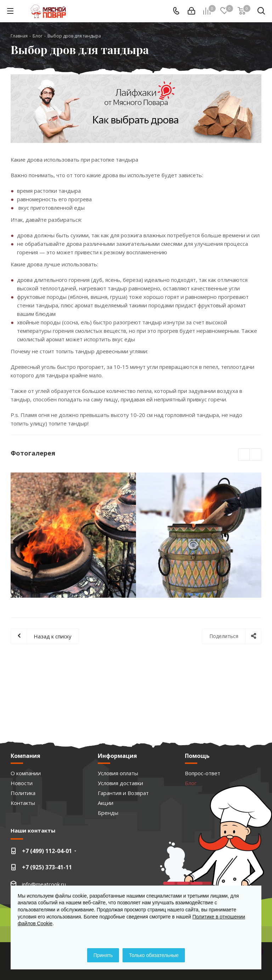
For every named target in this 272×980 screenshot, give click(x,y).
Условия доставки (120, 783)
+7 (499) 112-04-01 (47, 851)
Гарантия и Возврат (123, 793)
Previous (244, 455)
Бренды (108, 813)
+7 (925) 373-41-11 (47, 867)
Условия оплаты (118, 773)
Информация (117, 756)
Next (256, 455)
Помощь (197, 756)
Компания (25, 756)
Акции (106, 803)
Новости (22, 783)
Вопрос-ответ (203, 773)
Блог (191, 783)
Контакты (23, 803)
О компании (26, 773)
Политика (23, 793)
